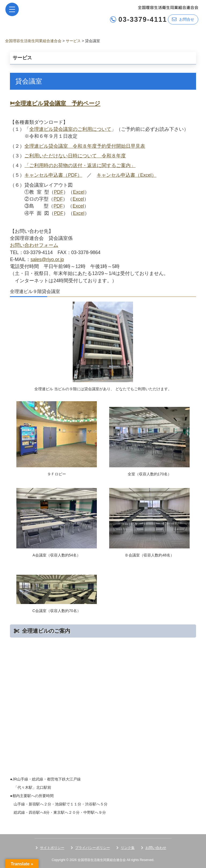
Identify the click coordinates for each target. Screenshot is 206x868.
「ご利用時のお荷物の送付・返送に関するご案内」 (80, 165)
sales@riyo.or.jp (47, 259)
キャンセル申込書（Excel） (126, 175)
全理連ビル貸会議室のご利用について (70, 129)
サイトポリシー (52, 848)
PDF (59, 192)
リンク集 (128, 848)
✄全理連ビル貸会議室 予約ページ (55, 103)
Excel (79, 192)
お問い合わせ (156, 848)
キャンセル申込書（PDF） (53, 175)
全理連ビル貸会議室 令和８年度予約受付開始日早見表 (85, 146)
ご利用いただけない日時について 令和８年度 (75, 156)
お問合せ (183, 19)
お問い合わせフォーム (34, 245)
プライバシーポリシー (93, 848)
